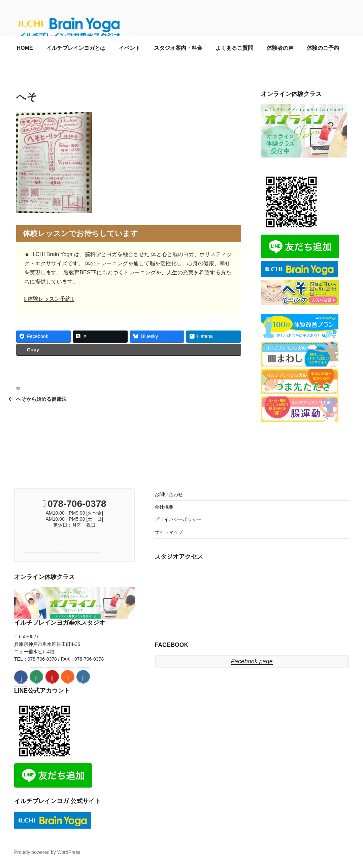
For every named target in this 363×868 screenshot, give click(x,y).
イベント (130, 48)
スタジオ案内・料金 (178, 48)
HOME (25, 48)
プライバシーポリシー (178, 519)
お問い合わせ (169, 494)
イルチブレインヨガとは (76, 48)
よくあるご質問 (234, 48)
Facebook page (252, 661)
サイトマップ (169, 532)
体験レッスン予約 (49, 299)
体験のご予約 (323, 48)
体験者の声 (280, 48)
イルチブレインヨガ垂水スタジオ (60, 623)
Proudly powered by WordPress (47, 852)
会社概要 (164, 507)
